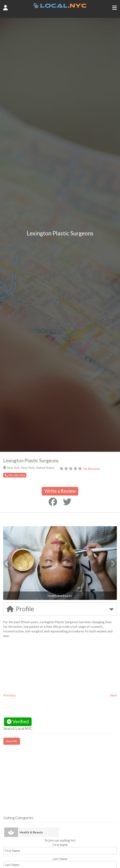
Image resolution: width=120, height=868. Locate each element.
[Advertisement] (39, 784)
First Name (60, 845)
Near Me (12, 741)
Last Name (60, 859)
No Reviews (91, 469)
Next (113, 695)
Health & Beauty (31, 832)
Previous (9, 695)
